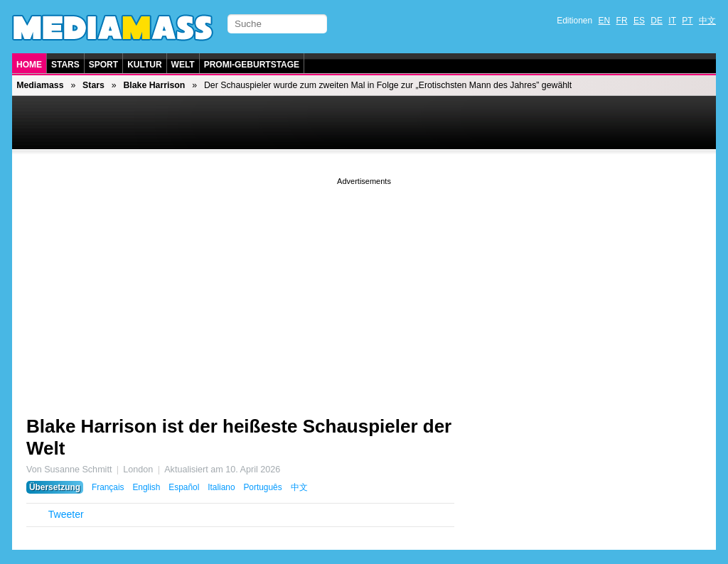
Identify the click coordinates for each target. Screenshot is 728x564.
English (146, 487)
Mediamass (40, 85)
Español (184, 487)
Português (262, 487)
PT (687, 21)
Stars (65, 65)
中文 (707, 21)
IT (672, 21)
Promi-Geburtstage (252, 65)
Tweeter (66, 514)
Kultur (144, 65)
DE (657, 21)
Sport (103, 65)
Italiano (221, 487)
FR (622, 21)
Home (29, 65)
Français (108, 487)
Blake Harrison (154, 85)
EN (605, 21)
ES (639, 21)
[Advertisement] (364, 288)
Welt (183, 65)
